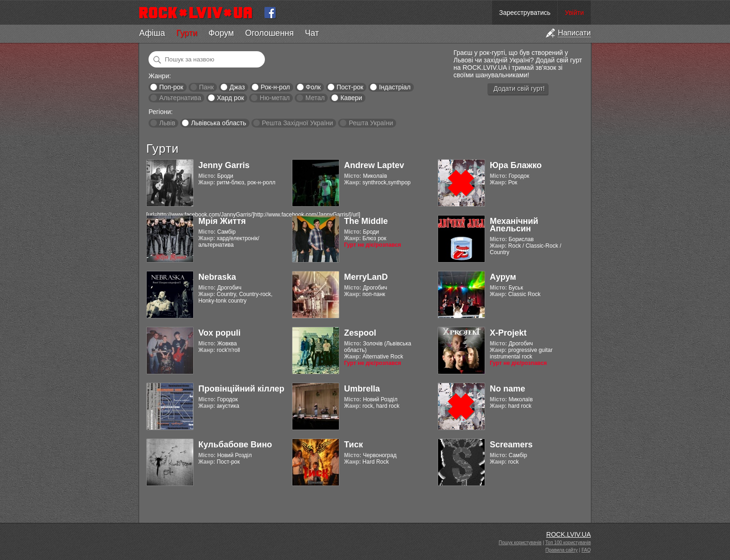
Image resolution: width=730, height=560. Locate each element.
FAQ (586, 550)
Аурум (503, 277)
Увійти (574, 13)
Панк (206, 87)
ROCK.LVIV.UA (568, 534)
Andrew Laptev (374, 165)
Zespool (360, 333)
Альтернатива (180, 98)
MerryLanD (366, 277)
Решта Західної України (297, 123)
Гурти (186, 33)
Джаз (237, 87)
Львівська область (219, 123)
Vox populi (220, 333)
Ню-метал (275, 98)
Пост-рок (350, 87)
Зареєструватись (525, 13)
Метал (315, 98)
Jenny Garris (224, 165)
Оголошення (269, 33)
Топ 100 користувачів (568, 543)
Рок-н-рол (275, 87)
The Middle (366, 221)
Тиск (353, 445)
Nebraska (217, 277)
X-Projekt (508, 333)
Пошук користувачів (520, 543)
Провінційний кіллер (241, 389)
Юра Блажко (516, 165)
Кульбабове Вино (235, 445)
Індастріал (395, 87)
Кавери (351, 98)
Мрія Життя (222, 221)
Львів (167, 123)
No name (507, 389)
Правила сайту (562, 550)
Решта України (371, 123)
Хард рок (230, 98)
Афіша (152, 33)
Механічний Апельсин (514, 225)
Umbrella (362, 389)
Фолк (313, 87)
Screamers (511, 445)
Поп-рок (171, 87)
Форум (221, 33)
